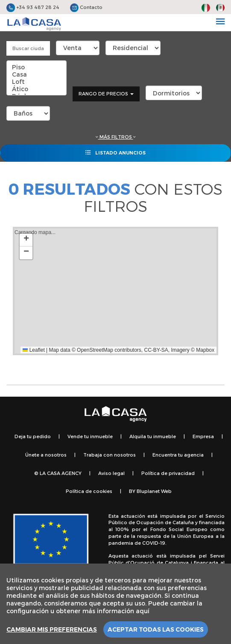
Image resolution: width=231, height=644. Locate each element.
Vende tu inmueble (90, 436)
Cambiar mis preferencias (52, 629)
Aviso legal (111, 473)
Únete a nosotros (46, 455)
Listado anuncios (115, 152)
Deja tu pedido (33, 436)
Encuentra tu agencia (178, 455)
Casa (37, 74)
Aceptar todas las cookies (156, 629)
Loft (37, 82)
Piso (37, 67)
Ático (37, 89)
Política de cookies (89, 491)
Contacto (86, 7)
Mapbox (205, 350)
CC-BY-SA (156, 350)
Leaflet (34, 350)
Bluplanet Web (154, 491)
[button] (26, 240)
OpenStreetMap (95, 350)
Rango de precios (106, 93)
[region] (115, 604)
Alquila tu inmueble (153, 436)
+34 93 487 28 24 (33, 7)
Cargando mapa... (114, 291)
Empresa (203, 436)
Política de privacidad (168, 473)
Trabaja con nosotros (110, 455)
